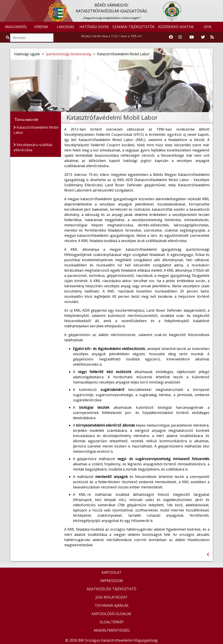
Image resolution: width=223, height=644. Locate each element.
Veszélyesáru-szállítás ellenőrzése (33, 147)
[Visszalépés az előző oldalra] (208, 554)
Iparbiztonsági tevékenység (68, 54)
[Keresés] (32, 38)
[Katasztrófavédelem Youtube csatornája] (192, 37)
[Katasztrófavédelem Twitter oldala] (203, 37)
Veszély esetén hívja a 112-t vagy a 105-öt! (111, 36)
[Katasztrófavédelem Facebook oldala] (171, 37)
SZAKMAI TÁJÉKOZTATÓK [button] (133, 27)
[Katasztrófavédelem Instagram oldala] (180, 37)
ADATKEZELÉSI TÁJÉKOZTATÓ (111, 589)
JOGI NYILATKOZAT (112, 597)
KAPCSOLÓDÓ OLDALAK (111, 614)
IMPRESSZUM (111, 581)
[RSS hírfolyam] (212, 37)
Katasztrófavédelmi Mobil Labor (36, 130)
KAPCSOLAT (112, 572)
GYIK (208, 27)
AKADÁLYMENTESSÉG (112, 630)
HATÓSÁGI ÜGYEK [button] (94, 27)
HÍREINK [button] (41, 27)
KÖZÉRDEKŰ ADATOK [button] (176, 27)
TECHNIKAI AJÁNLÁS (112, 605)
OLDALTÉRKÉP (112, 622)
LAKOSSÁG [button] (66, 27)
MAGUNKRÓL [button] (16, 27)
